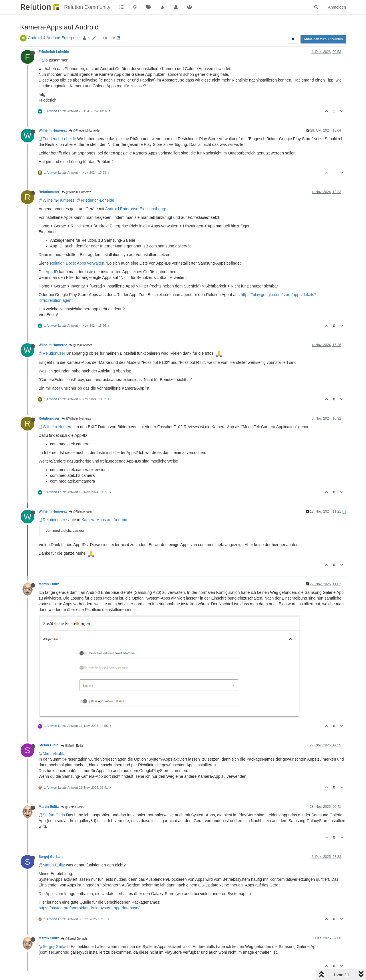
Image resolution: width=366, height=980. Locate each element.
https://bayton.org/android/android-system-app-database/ (89, 908)
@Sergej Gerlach (74, 939)
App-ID (52, 272)
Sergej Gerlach (51, 857)
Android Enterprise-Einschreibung (135, 209)
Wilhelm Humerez (53, 130)
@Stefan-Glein (52, 815)
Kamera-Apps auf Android (104, 520)
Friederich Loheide (54, 52)
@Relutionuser (80, 345)
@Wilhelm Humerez (76, 192)
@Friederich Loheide (84, 131)
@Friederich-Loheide (57, 139)
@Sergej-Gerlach (54, 947)
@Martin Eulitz (72, 746)
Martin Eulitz (49, 584)
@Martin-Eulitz (52, 753)
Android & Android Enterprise (54, 38)
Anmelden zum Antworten (323, 39)
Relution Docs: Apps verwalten (77, 263)
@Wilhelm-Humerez (56, 200)
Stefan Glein (48, 745)
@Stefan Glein (72, 807)
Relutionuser (49, 192)
